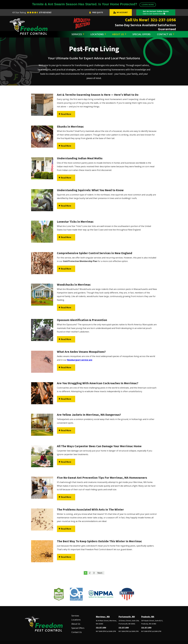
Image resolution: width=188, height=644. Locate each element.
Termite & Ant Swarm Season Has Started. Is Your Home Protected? (94, 5)
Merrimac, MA (103, 617)
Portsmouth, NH (127, 617)
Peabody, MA (148, 617)
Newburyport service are (80, 360)
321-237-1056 (101, 628)
